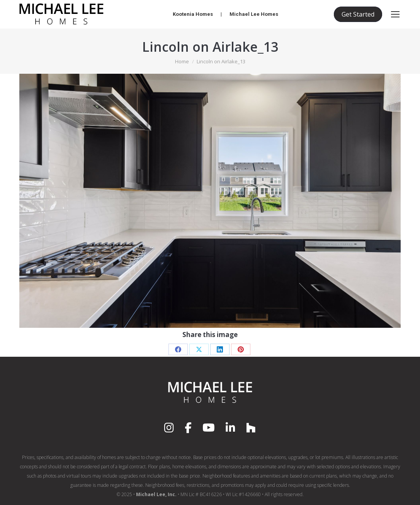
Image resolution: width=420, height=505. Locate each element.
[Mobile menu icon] (395, 14)
